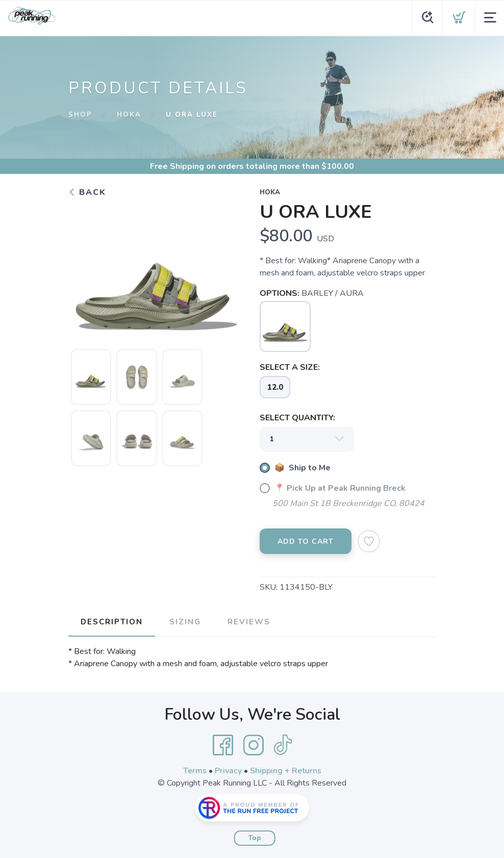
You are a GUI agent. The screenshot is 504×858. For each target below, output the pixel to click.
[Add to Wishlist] (369, 541)
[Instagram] (254, 745)
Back (87, 192)
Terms (195, 771)
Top (255, 838)
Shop (80, 115)
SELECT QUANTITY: (297, 418)
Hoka (129, 115)
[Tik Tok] (283, 745)
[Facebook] (223, 745)
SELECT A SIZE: (290, 367)
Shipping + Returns (286, 771)
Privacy (228, 771)
